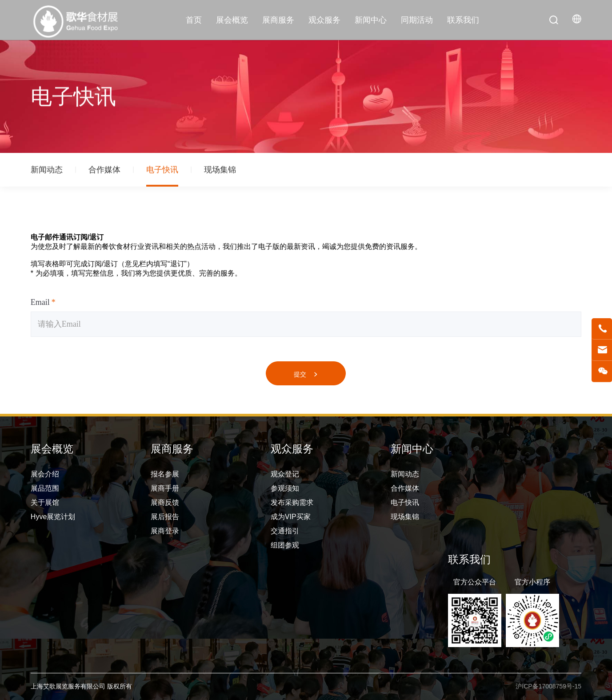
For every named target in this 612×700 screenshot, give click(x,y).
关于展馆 (45, 502)
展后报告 (165, 517)
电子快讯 (162, 171)
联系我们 (463, 20)
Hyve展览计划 (53, 517)
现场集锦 (220, 171)
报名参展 (165, 474)
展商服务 (278, 20)
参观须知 (285, 488)
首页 (194, 20)
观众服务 (324, 20)
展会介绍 (45, 474)
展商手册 (165, 488)
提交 (306, 374)
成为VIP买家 (291, 517)
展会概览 (232, 20)
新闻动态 (47, 171)
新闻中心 (371, 20)
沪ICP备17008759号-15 (548, 686)
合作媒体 (104, 171)
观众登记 (285, 474)
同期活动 (417, 20)
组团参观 (285, 545)
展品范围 (45, 488)
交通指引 (285, 531)
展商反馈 (165, 502)
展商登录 (165, 531)
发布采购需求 (292, 502)
